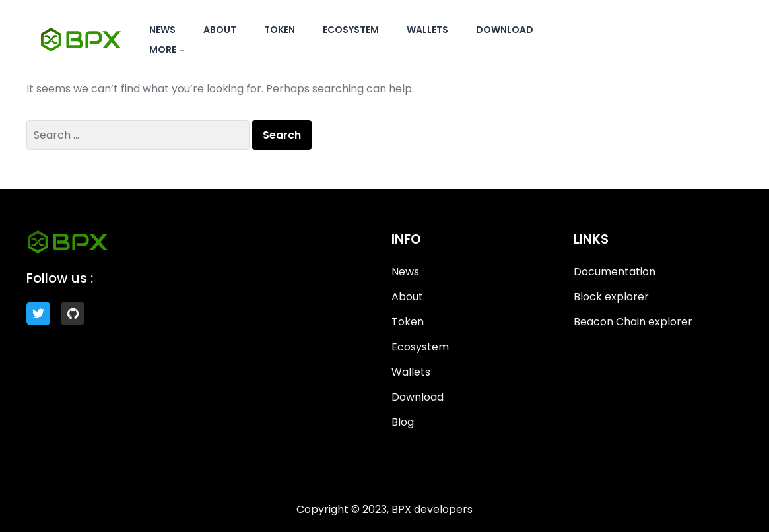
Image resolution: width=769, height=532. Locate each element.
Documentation (615, 272)
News (162, 30)
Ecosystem (351, 30)
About (220, 30)
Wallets (427, 30)
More (163, 50)
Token (280, 30)
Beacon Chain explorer (633, 322)
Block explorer (611, 297)
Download (505, 30)
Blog (403, 422)
